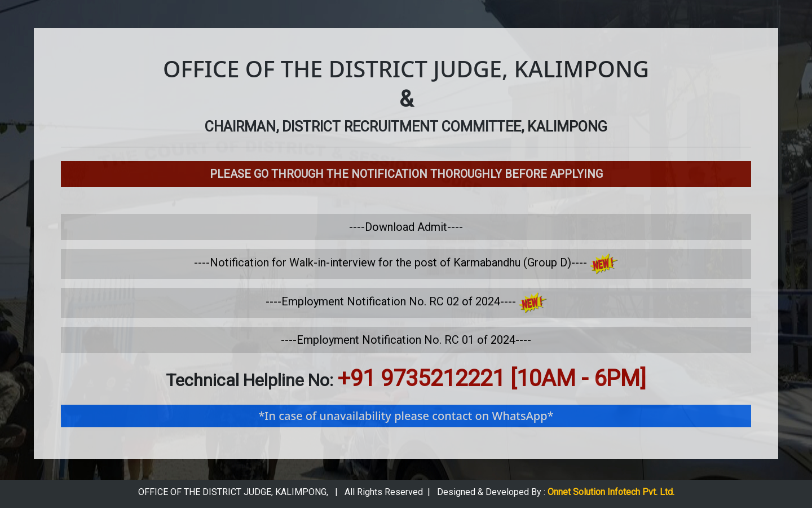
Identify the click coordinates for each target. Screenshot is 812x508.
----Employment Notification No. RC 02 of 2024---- (406, 301)
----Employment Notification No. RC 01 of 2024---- (406, 340)
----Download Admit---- (406, 227)
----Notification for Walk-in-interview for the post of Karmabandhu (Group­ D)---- (406, 262)
